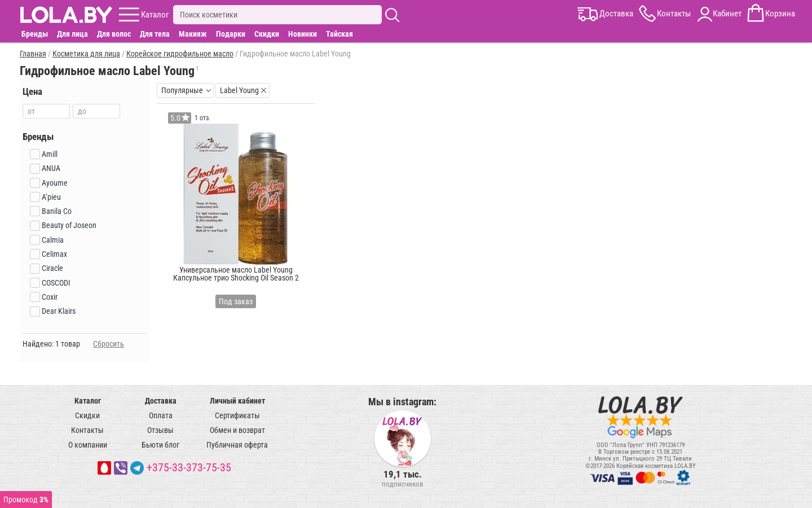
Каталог (88, 401)
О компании (88, 445)
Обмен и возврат (237, 430)
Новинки (303, 34)
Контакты (87, 430)
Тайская (339, 34)
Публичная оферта (237, 445)
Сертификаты (237, 415)
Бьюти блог (160, 445)
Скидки (267, 34)
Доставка (161, 401)
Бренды (35, 34)
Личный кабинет (237, 401)
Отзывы (160, 430)
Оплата (161, 415)
